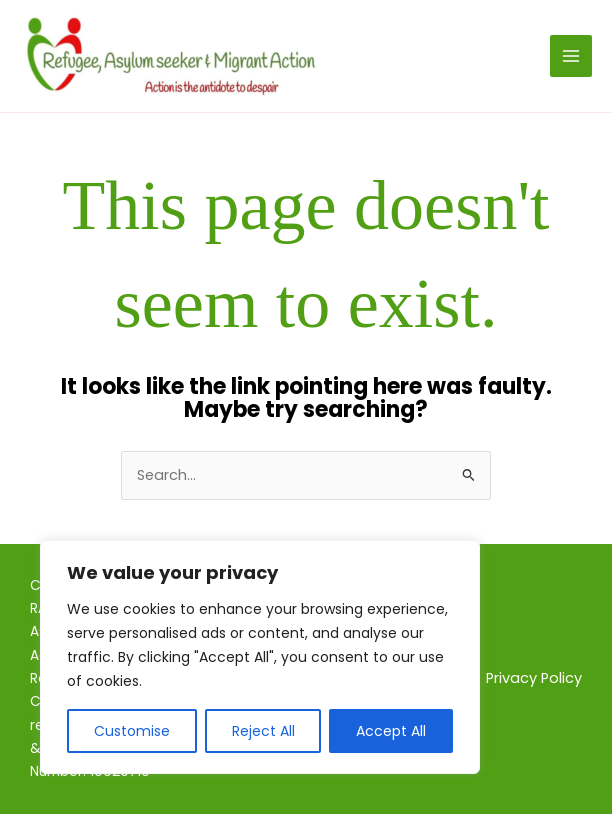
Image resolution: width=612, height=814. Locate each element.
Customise (132, 731)
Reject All (263, 731)
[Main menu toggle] (571, 56)
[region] (260, 657)
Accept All (391, 731)
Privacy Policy (534, 678)
